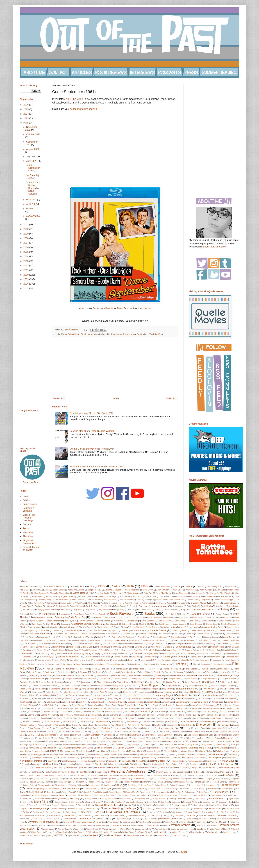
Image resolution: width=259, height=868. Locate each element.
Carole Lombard (224, 621)
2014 (26, 256)
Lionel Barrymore (166, 735)
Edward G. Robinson (68, 657)
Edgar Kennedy (153, 654)
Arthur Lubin (66, 603)
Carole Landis (208, 621)
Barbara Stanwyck (43, 606)
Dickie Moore (156, 647)
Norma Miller (141, 761)
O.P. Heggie (25, 764)
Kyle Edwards (35, 728)
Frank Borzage (224, 669)
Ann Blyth (124, 596)
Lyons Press (200, 738)
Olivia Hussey (136, 764)
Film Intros (148, 664)
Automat (170, 603)
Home (116, 398)
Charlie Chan (120, 627)
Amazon (84, 308)
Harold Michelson (71, 689)
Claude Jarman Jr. (112, 634)
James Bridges (152, 702)
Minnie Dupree (110, 755)
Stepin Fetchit (162, 805)
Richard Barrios (163, 782)
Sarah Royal (172, 795)
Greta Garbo (132, 686)
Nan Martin (87, 758)
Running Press (220, 792)
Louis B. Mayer (44, 738)
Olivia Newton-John (154, 764)
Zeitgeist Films (163, 836)
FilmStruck (70, 669)
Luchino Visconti (138, 738)
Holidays (208, 692)
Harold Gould (25, 689)
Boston (183, 614)
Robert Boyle (146, 785)
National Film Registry (183, 758)
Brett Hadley (96, 617)
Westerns (202, 829)
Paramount (101, 767)
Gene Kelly (133, 676)
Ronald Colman (99, 792)
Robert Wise (184, 789)
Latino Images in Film (168, 728)
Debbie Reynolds (144, 644)
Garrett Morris (72, 676)
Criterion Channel (160, 637)
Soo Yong (165, 802)
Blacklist (158, 610)
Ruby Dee (177, 792)
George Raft (105, 679)
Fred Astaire (97, 672)
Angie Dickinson (87, 597)
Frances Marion (138, 669)
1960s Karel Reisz (163, 587)
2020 (26, 229)
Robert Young (198, 789)
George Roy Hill (138, 679)
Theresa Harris (100, 816)
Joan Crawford (176, 712)
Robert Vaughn (137, 789)
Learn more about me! (215, 247)
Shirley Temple (159, 799)
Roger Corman (53, 792)
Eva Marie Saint (202, 660)
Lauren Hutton (216, 728)
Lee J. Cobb (63, 731)
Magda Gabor (214, 738)
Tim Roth (180, 816)
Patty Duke (196, 767)
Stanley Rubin (84, 805)
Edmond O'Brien (185, 653)
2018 (26, 238)
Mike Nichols (64, 755)
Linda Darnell (136, 735)
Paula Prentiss (51, 772)
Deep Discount (126, 308)
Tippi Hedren (204, 816)
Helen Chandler (70, 692)
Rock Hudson (129, 334)
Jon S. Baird (183, 718)
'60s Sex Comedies (29, 586)
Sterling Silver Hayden (220, 805)
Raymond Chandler (157, 779)
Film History (135, 664)
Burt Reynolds (71, 621)
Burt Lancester (54, 621)
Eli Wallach (165, 657)
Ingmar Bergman (97, 699)
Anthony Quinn (110, 600)
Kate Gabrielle (188, 721)
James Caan (168, 702)
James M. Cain (45, 705)
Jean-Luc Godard (191, 708)
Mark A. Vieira (224, 741)
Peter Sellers (49, 775)
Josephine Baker (52, 722)
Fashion (24, 664)
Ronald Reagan (115, 792)
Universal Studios (207, 819)
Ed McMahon (109, 654)
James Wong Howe (96, 705)
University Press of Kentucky (43, 822)
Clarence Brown (225, 631)
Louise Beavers (106, 738)
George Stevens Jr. (209, 679)
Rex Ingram (80, 782)
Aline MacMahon (163, 593)
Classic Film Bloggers (39, 634)
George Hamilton (36, 679)
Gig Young (71, 682)
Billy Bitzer (78, 610)
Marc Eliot (48, 741)
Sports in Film (225, 802)
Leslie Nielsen (213, 731)
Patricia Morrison (168, 767)
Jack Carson (38, 702)
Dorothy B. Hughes (154, 650)
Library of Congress (47, 735)
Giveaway (139, 682)
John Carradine (112, 715)
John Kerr (33, 718)
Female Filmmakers (117, 664)
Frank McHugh (64, 672)
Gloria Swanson (192, 682)
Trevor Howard (53, 819)
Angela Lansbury (68, 596)
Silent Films (41, 802)
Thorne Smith (153, 816)
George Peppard (89, 679)
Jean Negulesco (110, 708)
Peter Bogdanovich (180, 772)
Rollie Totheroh (83, 792)
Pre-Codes (229, 775)
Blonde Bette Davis (204, 609)
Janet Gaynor (226, 705)
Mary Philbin (207, 745)
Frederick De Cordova (163, 672)
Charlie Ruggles (152, 627)
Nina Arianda (100, 761)
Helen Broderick (53, 692)
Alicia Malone (133, 593)
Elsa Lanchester (44, 660)
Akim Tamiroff (163, 590)
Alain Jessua (191, 590)
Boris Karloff (171, 614)
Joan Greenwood (209, 712)
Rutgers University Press (53, 795)
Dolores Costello (217, 647)
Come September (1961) (33, 168)
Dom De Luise (233, 647)
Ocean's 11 (38, 764)
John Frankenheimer (209, 715)
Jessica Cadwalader (113, 712)
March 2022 (32, 208)
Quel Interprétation (75, 778)
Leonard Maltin (162, 731)
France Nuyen (122, 669)
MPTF (26, 758)
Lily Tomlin (108, 735)
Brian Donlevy (125, 617)
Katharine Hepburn (207, 721)
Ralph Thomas (94, 779)
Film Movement (163, 664)
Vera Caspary (114, 822)
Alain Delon (178, 590)
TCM (96, 812)
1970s (177, 586)
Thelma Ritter (54, 816)
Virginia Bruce (26, 825)
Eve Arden (217, 660)
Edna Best (218, 654)
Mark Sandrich (54, 745)
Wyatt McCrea (73, 836)
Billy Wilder (91, 610)
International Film (149, 699)
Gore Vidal (53, 686)
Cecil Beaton (164, 624)
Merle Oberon (26, 751)
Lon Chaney (234, 735)
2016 (26, 247)
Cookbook (63, 637)
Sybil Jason (38, 812)
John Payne (57, 718)
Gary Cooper (87, 675)
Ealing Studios (57, 654)
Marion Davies (192, 741)
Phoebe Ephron (94, 775)
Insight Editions (132, 699)
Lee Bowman (49, 731)
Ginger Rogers (123, 682)
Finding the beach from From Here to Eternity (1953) (97, 467)
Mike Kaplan (51, 755)
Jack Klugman (53, 702)
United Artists (191, 819)
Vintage (233, 822)
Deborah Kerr (161, 643)
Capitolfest (119, 621)
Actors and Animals (76, 590)
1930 (92, 587)
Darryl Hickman (169, 640)
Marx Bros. (165, 744)
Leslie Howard (197, 731)
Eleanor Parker (150, 657)
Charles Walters (104, 627)
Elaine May (136, 657)
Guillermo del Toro (173, 686)
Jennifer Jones (66, 712)
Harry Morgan (152, 689)
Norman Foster (178, 761)
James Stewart (78, 705)
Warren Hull (78, 829)
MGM (53, 751)
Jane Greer (139, 705)
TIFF (164, 816)
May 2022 (32, 199)
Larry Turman (135, 728)
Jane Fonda (125, 705)
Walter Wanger (137, 825)
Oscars (184, 764)
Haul (221, 689)
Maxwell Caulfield (188, 748)
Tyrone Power (123, 819)
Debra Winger (177, 644)
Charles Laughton (52, 627)
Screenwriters (26, 799)
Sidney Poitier (216, 798)
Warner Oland (64, 829)
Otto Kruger (195, 764)
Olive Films (52, 764)
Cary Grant (51, 624)
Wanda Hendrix (153, 825)
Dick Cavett (101, 647)
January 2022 (33, 216)
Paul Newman (225, 767)
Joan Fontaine (193, 712)
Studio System (92, 809)
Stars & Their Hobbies (107, 805)
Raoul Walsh (125, 779)
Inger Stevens (81, 699)
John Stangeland (87, 718)
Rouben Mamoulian (162, 792)
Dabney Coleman (212, 637)
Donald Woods (107, 650)
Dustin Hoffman (230, 650)
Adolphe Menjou (94, 590)
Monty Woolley (184, 755)
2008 (26, 284)
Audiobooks (116, 603)
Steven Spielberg (75, 809)
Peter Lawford (211, 772)
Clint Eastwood (164, 634)
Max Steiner (156, 748)
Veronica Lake (129, 822)
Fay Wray (67, 664)
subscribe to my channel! (84, 109)
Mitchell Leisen (126, 755)
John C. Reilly (96, 715)
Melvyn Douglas (220, 748)
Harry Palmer (167, 689)
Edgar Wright (169, 654)
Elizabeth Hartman (215, 657)
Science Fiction (200, 795)
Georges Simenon (229, 679)
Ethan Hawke (187, 660)
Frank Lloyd (49, 672)
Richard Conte (219, 782)
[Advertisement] (115, 367)
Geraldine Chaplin (27, 682)
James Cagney (183, 702)
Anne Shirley (94, 600)
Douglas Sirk (214, 650)
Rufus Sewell (204, 792)
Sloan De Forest (93, 802)
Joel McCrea (65, 715)
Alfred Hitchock (81, 593)
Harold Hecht (40, 689)
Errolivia (144, 660)
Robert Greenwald (178, 785)
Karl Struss (173, 722)
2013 (26, 261)
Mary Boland (193, 745)
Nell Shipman (215, 758)
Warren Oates (92, 829)
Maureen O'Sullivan (125, 748)
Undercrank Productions (171, 819)
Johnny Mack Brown (153, 718)
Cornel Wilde (117, 637)
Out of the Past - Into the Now (219, 764)
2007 (26, 288)
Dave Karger (203, 640)
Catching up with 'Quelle (87, 624)
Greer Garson (87, 686)
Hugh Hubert (146, 695)
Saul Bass (185, 795)
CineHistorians (139, 630)
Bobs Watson (65, 614)
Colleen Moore (203, 634)
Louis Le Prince (90, 738)
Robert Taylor (121, 789)
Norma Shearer (158, 761)
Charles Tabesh (86, 627)
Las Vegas (149, 728)
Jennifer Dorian (50, 712)
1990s (201, 587)
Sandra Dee (142, 334)
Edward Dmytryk (47, 657)
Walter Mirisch (120, 825)
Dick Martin (114, 647)
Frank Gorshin (35, 672)
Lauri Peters (231, 728)
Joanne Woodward (49, 715)
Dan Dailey (24, 640)
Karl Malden (159, 722)
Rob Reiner (132, 785)
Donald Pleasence (89, 650)
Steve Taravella (58, 809)
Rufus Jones (190, 792)
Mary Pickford (221, 745)
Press (26, 528)
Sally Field (73, 795)
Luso (177, 738)
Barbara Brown (230, 603)
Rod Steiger (227, 789)
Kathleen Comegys (228, 722)
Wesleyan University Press (182, 829)
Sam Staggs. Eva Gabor (105, 795)
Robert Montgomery (35, 789)
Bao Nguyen (215, 603)
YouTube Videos (157, 334)
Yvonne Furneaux (134, 836)
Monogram (155, 755)
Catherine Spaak (128, 624)
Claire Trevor (196, 631)
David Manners (29, 644)
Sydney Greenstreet (54, 812)
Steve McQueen (38, 809)
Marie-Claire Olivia (134, 741)
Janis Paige (35, 708)
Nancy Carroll (101, 758)
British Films (139, 617)
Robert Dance (161, 785)
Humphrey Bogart (164, 695)
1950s (130, 586)
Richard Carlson (201, 782)
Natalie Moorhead (133, 758)
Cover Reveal (143, 637)
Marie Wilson (118, 741)
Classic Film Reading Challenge (29, 518)
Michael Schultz (171, 751)
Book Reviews (30, 504)
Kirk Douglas (223, 725)
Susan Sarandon (232, 809)
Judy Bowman (86, 722)
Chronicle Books (96, 631)
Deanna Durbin (128, 644)
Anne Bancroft (62, 600)
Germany (59, 682)
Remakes (49, 782)
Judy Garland (101, 721)
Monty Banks (169, 755)
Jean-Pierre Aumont (211, 708)
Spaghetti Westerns (191, 802)
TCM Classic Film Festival (122, 812)
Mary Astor (179, 744)
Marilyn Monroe (174, 741)
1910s (72, 587)
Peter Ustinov (63, 775)
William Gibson (144, 832)
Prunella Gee (57, 779)
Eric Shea (86, 660)
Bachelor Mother (199, 603)
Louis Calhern (59, 738)
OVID (22, 767)
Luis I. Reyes (166, 738)
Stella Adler (148, 805)
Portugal (178, 775)
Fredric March (198, 672)
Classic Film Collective (67, 634)
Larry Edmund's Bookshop (99, 728)
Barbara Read (26, 606)
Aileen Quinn (148, 590)
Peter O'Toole (34, 775)
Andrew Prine (51, 597)
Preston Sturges (27, 779)
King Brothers (187, 725)
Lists (180, 735)
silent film (27, 802)
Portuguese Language (194, 775)
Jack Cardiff (25, 702)
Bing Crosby (119, 610)
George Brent (223, 675)
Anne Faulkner (78, 600)
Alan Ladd (221, 590)
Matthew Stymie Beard (84, 748)
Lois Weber (221, 735)
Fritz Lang (34, 675)
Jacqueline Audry (98, 702)
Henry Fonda (129, 692)
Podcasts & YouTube (29, 509)
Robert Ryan (106, 789)
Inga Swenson (66, 699)
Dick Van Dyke (141, 647)
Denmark (235, 644)
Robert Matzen (210, 785)
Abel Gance (25, 590)
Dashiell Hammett (187, 640)
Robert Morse (54, 789)
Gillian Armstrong (86, 682)
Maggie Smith (26, 741)
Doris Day (138, 650)
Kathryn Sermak (45, 725)
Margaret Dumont (64, 741)
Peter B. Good (162, 772)
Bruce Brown (184, 617)
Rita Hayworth (94, 785)
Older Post (172, 398)
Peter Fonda (196, 772)
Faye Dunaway (82, 664)
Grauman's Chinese (69, 686)
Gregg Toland (102, 686)
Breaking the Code (42, 617)
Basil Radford (92, 606)
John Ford (177, 715)
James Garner (233, 702)
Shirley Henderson (109, 799)
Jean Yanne (175, 708)
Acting (47, 590)
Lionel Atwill (149, 735)
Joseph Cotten (215, 718)
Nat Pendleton (116, 758)
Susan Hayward (199, 809)
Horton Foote (45, 695)
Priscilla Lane (42, 779)
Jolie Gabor (169, 718)
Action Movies (59, 590)
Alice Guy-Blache (102, 593)
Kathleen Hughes (27, 725)
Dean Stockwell (93, 644)
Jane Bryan (112, 705)
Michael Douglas (154, 751)
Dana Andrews (65, 640)
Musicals (60, 758)
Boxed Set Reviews (200, 614)
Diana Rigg (73, 647)
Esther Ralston (171, 660)
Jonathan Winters (198, 718)
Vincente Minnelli (218, 822)
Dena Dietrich (223, 644)
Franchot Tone (154, 669)
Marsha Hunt (86, 745)
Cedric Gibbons (179, 624)
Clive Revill (178, 634)
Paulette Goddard (68, 772)
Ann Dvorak (138, 597)
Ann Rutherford (166, 597)
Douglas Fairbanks (173, 650)
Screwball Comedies (43, 799)
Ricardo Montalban (113, 782)
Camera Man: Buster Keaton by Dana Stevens (33, 188)
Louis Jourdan (74, 738)
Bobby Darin (74, 334)
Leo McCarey (135, 731)
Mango (38, 741)
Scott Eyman (217, 795)
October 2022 (33, 134)
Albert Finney (234, 590)
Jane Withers (197, 705)
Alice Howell (118, 593)
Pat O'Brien (137, 767)
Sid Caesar (201, 799)
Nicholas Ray (85, 761)
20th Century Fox (214, 587)
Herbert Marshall (145, 692)
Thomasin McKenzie (136, 816)
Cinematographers (180, 631)
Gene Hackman (119, 676)
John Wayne (118, 718)
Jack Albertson (230, 699)
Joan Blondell (160, 712)
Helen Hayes (85, 692)
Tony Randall (38, 819)
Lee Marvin (76, 731)
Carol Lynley (180, 621)
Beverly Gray (234, 606)
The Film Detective (225, 812)
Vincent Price (200, 822)
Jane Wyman (211, 705)
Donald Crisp (73, 650)
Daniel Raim (120, 640)
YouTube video (74, 99)
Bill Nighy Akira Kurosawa (47, 610)
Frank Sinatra (80, 672)
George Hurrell (55, 679)
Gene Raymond (163, 676)
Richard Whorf (61, 785)
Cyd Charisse (195, 637)
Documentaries (183, 647)
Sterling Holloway (198, 805)
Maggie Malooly (230, 738)
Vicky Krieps (143, 822)
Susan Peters (215, 809)
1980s (189, 586)
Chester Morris (193, 627)
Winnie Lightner (230, 832)
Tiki (171, 816)
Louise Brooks (122, 738)
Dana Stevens (80, 640)
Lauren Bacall (200, 728)
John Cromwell (128, 715)
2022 (26, 123)
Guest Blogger (150, 685)
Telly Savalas (177, 812)
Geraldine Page (45, 682)
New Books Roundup (31, 761)
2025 (26, 109)
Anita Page (111, 597)
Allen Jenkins (197, 593)
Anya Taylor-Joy (143, 600)
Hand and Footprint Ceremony (223, 686)
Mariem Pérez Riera (154, 741)
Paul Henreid (210, 767)
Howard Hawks (84, 695)
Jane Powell (153, 705)
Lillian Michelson (92, 735)
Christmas (57, 631)
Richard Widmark (78, 785)
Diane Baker (87, 647)
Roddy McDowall (36, 792)
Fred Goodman (111, 672)
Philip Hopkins (78, 775)
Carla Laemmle (148, 621)
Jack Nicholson (69, 702)
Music (50, 758)
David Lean (216, 640)
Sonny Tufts (152, 802)
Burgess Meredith (36, 621)
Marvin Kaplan (149, 744)
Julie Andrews (132, 722)
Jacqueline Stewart (117, 702)
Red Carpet (207, 778)
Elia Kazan (180, 657)
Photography (124, 775)
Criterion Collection (178, 637)
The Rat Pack (40, 816)
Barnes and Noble (103, 308)
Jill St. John (129, 712)
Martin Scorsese (116, 745)
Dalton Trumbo (229, 637)
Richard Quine (29, 785)
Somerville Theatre (135, 802)
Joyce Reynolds (69, 722)
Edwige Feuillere (121, 657)
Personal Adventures (128, 771)
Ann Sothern (196, 597)
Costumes (130, 637)
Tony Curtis (24, 819)
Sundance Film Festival (164, 809)
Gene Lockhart (147, 676)
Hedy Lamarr (37, 692)
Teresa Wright (208, 812)
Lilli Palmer (64, 735)
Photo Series (110, 775)
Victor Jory (156, 822)
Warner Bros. (48, 829)
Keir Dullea (103, 725)
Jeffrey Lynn (35, 712)
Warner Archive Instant (207, 825)
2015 (26, 252)
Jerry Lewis (96, 712)
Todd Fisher (218, 816)
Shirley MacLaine (142, 799)
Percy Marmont (85, 772)
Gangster (59, 676)
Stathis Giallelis (132, 805)
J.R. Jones (216, 699)
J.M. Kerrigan (203, 699)
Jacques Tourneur (136, 702)
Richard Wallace (45, 785)
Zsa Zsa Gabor (179, 836)
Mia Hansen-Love (68, 751)
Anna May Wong (44, 600)
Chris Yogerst (28, 631)
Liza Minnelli (193, 735)
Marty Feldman (133, 745)
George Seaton (174, 679)
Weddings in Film (143, 829)
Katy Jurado (60, 725)
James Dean (218, 702)
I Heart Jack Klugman (211, 695)
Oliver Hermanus (84, 764)
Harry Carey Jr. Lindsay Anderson (128, 689)
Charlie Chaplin (136, 627)
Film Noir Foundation (202, 664)
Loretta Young (28, 738)
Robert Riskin (91, 789)
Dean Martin (78, 644)
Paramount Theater (119, 767)
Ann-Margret (210, 597)
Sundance (147, 809)
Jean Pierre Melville (128, 708)
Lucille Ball (153, 738)
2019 (26, 234)
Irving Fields (189, 699)
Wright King (48, 836)
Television (164, 812)
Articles (27, 500)
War (165, 825)
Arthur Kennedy (51, 603)
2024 (26, 114)
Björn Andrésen (145, 610)
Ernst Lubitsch (119, 660)
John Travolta (104, 718)
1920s (81, 586)
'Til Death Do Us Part (53, 586)
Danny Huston (135, 640)
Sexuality (75, 798)
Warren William (109, 829)
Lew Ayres (227, 731)
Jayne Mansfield (64, 708)
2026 (26, 105)
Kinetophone (172, 725)
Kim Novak (159, 725)
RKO (120, 785)
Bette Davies (192, 606)
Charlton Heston (169, 627)
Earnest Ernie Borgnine (77, 653)
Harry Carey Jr (104, 689)
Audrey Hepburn (131, 603)
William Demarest (111, 832)
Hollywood (223, 692)
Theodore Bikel (84, 816)
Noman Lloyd (127, 761)
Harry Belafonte (88, 689)
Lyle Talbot (187, 738)
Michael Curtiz (136, 751)
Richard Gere (234, 782)
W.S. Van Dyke (70, 825)
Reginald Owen (35, 782)
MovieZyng (234, 754)
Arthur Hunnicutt (35, 603)
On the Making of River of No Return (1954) (92, 449)
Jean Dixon (79, 708)
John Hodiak (227, 715)
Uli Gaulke (136, 819)
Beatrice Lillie (106, 606)
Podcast (167, 775)
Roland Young (68, 792)
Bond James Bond (82, 614)
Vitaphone (55, 825)
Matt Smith (66, 748)
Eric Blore (74, 660)
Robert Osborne (71, 789)
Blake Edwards (171, 610)
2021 (26, 225)
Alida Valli (148, 593)
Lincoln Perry (121, 735)
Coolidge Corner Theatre (82, 637)
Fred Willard (145, 672)
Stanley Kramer (68, 805)
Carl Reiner (132, 621)
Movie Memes (216, 754)
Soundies (176, 802)
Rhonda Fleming (95, 782)
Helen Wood (99, 692)
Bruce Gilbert (198, 617)
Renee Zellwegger (64, 782)
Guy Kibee (203, 686)
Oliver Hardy (69, 764)
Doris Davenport (123, 650)
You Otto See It (90, 835)
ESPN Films (156, 660)
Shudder (189, 799)
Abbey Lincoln (230, 587)
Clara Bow (210, 631)
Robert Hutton (194, 785)
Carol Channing (164, 621)
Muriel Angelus (38, 758)
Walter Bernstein (102, 825)
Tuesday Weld (69, 819)
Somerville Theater (113, 802)
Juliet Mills (146, 722)
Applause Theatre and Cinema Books (169, 600)
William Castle (62, 832)
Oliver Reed (100, 764)
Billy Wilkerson (105, 610)
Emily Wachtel (61, 660)
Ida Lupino (37, 698)
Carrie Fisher (37, 624)
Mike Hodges (36, 755)
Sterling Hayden (179, 805)
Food (95, 669)
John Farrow (164, 715)
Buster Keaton (104, 621)
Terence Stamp (192, 812)
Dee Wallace (192, 644)
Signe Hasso (234, 799)
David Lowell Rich (232, 640)
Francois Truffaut (208, 669)
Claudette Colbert (146, 634)
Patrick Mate (183, 767)
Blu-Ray (224, 609)
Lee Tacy (87, 731)
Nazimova (201, 758)
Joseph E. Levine (232, 718)
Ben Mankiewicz (159, 606)
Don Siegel (28, 650)
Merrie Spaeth (41, 751)
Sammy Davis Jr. (140, 795)
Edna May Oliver (232, 654)
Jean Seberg (146, 708)
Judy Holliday (118, 722)
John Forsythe (192, 715)
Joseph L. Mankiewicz (32, 722)
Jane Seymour (182, 705)
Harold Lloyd (54, 689)
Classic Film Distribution (91, 634)
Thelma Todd (69, 816)
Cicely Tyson (112, 631)
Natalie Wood (163, 758)
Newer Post (59, 398)
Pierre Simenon (153, 775)
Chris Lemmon (233, 627)
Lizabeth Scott (207, 735)
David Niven (44, 644)
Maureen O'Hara (104, 748)
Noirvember (113, 761)
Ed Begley (96, 654)
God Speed (208, 682)
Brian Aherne (110, 617)
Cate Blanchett (112, 624)
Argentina (206, 600)
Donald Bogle (43, 650)
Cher (181, 627)
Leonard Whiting (180, 731)
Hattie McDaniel (209, 689)
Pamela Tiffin (86, 767)
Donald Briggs (58, 650)
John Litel (45, 718)
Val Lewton (100, 822)
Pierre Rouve (138, 775)
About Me (28, 536)
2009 (26, 279)
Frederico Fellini (182, 672)
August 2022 (33, 149)
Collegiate (217, 634)
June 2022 (32, 161)
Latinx (187, 728)
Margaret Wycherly (101, 741)
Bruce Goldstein (213, 617)
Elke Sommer (28, 660)
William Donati (128, 832)
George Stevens (191, 679)
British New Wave (155, 617)
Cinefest (125, 630)
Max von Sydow (171, 748)
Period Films (101, 772)
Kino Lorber (145, 308)
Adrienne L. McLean (113, 590)
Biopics (131, 609)
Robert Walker (170, 789)
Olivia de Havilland (117, 764)
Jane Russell (167, 705)
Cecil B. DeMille (147, 624)
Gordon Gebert (38, 686)
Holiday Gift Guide (191, 692)
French (210, 672)
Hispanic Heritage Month (167, 692)
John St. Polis (71, 718)
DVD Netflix (26, 653)
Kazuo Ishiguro (88, 725)
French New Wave (224, 672)
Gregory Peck (117, 686)
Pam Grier (58, 767)
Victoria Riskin (185, 822)
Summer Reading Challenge (119, 808)
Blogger (183, 852)
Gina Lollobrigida (102, 334)
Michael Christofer (118, 751)
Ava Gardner (182, 603)
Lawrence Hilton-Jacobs (30, 731)
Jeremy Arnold (82, 712)
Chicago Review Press (213, 627)
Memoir (233, 748)
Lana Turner (65, 728)
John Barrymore (80, 715)
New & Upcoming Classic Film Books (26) (91, 413)
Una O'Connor (150, 819)
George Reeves (121, 679)
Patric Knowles (151, 767)
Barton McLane (76, 606)
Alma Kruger (37, 597)
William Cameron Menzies (41, 832)
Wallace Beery (86, 825)
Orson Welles (172, 764)
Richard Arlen (148, 782)
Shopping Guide (175, 799)
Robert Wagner (154, 789)
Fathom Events (38, 664)
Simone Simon (61, 802)
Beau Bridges (121, 606)
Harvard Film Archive (187, 689)
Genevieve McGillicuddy (184, 675)
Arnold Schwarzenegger (223, 600)
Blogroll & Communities (29, 542)
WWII (59, 835)
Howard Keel (118, 695)
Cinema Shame (158, 630)
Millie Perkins (79, 755)
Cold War (190, 634)
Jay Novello (48, 708)
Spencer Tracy (209, 802)
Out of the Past (31, 482)
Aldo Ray (27, 593)
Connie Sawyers (232, 634)
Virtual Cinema (41, 825)
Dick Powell (127, 647)
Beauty (133, 606)
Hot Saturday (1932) (32, 177)
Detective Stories (58, 647)
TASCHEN (85, 812)
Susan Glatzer (183, 809)
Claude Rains (128, 634)
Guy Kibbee (190, 686)
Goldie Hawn (225, 682)
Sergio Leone (61, 799)
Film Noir (180, 664)
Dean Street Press (110, 644)
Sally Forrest (86, 795)
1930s (102, 586)
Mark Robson (38, 745)
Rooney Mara (131, 792)
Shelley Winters (91, 799)
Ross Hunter (145, 792)
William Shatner (179, 832)
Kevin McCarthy (117, 725)
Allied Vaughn (226, 593)
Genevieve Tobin (206, 676)
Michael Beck (84, 751)
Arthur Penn (80, 603)
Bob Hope (34, 614)
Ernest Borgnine (101, 660)
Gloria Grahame (174, 682)
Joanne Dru (33, 715)
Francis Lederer (191, 669)
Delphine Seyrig (207, 644)
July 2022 (32, 156)
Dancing (107, 640)
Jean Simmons (161, 708)
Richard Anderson (131, 782)
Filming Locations (53, 669)
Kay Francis (73, 725)
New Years (53, 761)
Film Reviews (87, 334)
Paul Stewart (36, 772)
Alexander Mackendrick (60, 593)
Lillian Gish (77, 735)
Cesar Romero (196, 624)
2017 (26, 243)
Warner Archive (181, 825)
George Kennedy (71, 679)
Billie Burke (66, 610)
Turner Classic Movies (91, 819)
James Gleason (29, 705)
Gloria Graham (156, 682)
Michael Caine (100, 751)
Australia (160, 603)
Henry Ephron (114, 692)
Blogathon (185, 609)
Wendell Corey (161, 829)
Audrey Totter (147, 603)
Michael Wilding (187, 751)
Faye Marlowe (98, 664)
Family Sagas (231, 660)
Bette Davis (206, 606)
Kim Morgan (146, 725)
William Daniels (94, 832)
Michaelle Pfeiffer (205, 751)
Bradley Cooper (223, 614)
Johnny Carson (134, 718)
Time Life (191, 815)
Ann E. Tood (151, 597)
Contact (27, 524)
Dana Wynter (95, 640)
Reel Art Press (222, 779)
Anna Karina (225, 596)
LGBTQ (31, 735)
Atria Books (93, 603)
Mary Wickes (34, 748)
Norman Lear (211, 761)
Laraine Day (80, 728)
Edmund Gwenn (203, 654)
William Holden (161, 832)
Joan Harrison (226, 712)
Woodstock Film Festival (30, 836)
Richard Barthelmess (182, 782)
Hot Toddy (69, 695)
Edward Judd (90, 657)
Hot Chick (57, 695)
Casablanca (65, 624)
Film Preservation (221, 664)
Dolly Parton (202, 647)
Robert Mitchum (229, 785)
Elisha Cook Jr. (197, 657)
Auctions (105, 603)
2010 (26, 275)
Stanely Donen (35, 805)
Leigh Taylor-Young (103, 731)
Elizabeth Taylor (233, 657)
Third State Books (117, 816)
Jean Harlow (93, 708)
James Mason (62, 705)
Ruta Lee (33, 795)
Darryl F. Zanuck (151, 640)
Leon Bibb (148, 731)
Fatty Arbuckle (54, 664)
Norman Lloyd (227, 761)
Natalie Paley (149, 758)
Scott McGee (231, 795)
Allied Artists (211, 593)
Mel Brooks (204, 748)
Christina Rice (43, 631)
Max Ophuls (143, 748)
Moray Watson (199, 755)
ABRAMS (37, 590)
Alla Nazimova (181, 593)
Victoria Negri (170, 822)
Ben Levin (143, 606)
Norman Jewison (195, 761)
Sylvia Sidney (72, 812)
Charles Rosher (69, 627)
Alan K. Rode (206, 590)
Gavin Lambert (103, 676)
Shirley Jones (126, 799)
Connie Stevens (29, 637)
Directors (169, 647)
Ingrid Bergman (115, 698)
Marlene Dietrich (70, 745)
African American (132, 590)
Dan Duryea (37, 640)
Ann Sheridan (182, 597)
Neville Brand (231, 758)
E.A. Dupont (42, 654)
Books (149, 613)
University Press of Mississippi (78, 822)
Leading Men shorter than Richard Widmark (92, 431)
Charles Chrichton (229, 624)
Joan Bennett (144, 712)
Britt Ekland (170, 617)
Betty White (220, 606)
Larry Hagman (120, 728)
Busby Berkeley (87, 621)
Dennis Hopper (29, 647)
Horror (33, 695)
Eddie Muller (137, 653)
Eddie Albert (123, 654)
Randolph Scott (110, 779)
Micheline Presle (222, 751)
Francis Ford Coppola (172, 669)
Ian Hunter (229, 695)
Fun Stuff (47, 675)
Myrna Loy (75, 758)
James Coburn (201, 702)
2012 (26, 266)
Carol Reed (193, 621)
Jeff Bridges (227, 708)
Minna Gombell (94, 755)
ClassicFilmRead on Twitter (31, 548)
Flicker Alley (84, 669)
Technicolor (151, 812)
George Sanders (156, 679)
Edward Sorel (105, 657)
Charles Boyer (211, 624)
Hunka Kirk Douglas (188, 695)
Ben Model (178, 606)
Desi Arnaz (43, 647)
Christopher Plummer (75, 630)
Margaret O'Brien (82, 741)
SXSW (26, 812)
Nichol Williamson (69, 761)
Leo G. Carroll (120, 731)
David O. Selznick (61, 643)
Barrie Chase (61, 606)
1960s (64, 334)
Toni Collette (231, 816)
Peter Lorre (226, 772)
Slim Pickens (76, 802)
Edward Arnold (29, 657)
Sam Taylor (123, 795)
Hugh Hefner (132, 695)
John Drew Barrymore (146, 715)
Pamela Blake (71, 767)
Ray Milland (140, 778)
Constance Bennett (47, 637)
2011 (26, 270)
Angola (100, 597)
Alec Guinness (40, 593)
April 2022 (32, 204)
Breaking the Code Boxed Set (70, 617)
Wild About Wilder (218, 829)
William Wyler (214, 832)
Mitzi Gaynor (141, 754)
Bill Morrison (28, 610)
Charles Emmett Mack (30, 627)
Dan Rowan (51, 640)
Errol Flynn (133, 660)
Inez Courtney (51, 699)
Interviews (28, 532)
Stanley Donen (51, 805)
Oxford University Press (39, 767)
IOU (178, 698)
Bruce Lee (227, 617)
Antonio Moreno (126, 600)
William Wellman (196, 832)
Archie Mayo (193, 600)
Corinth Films (103, 637)
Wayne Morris (126, 829)
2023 (26, 118)
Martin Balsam (100, 745)
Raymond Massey (176, 779)
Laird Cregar (50, 728)
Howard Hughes (101, 695)
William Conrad (78, 832)
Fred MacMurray (129, 672)
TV (110, 819)
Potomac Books (213, 775)
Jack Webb (83, 702)
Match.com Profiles (51, 748)
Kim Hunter (132, 725)
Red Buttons (193, 779)
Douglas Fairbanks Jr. (195, 650)
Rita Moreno (109, 785)
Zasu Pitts (149, 835)
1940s (116, 586)
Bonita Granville (99, 614)
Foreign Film (106, 669)
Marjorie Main (208, 741)
